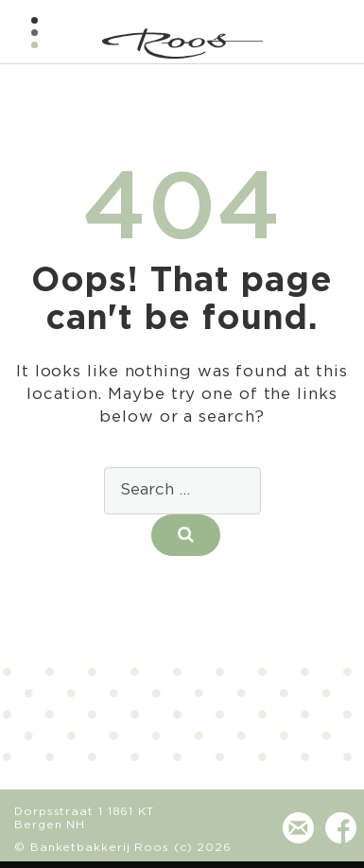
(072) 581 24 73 (255, 837)
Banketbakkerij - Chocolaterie (182, 43)
